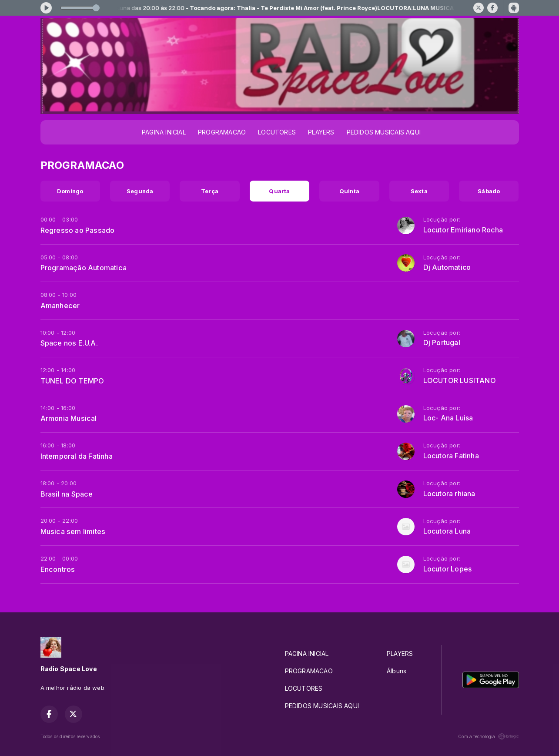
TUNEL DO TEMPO (72, 381)
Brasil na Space (67, 494)
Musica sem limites (73, 531)
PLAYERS (321, 132)
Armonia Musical (69, 418)
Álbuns (397, 671)
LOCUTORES (277, 132)
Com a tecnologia (488, 736)
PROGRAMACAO (222, 132)
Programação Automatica (84, 268)
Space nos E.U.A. (69, 343)
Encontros (58, 569)
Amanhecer (60, 306)
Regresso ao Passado (78, 230)
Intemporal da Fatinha (77, 456)
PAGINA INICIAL (164, 132)
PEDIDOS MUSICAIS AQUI (384, 132)
